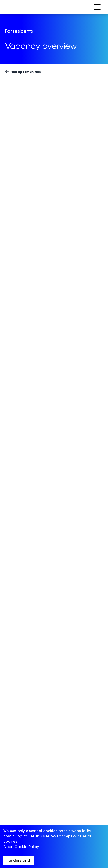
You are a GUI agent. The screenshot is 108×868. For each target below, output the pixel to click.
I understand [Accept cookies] (18, 860)
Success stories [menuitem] (19, 783)
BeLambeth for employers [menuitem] (29, 798)
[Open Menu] (97, 7)
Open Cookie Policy (21, 847)
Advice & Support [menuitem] (21, 776)
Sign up (65, 716)
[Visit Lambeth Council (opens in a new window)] (88, 742)
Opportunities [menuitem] (18, 768)
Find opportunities (23, 72)
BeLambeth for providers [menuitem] (28, 814)
